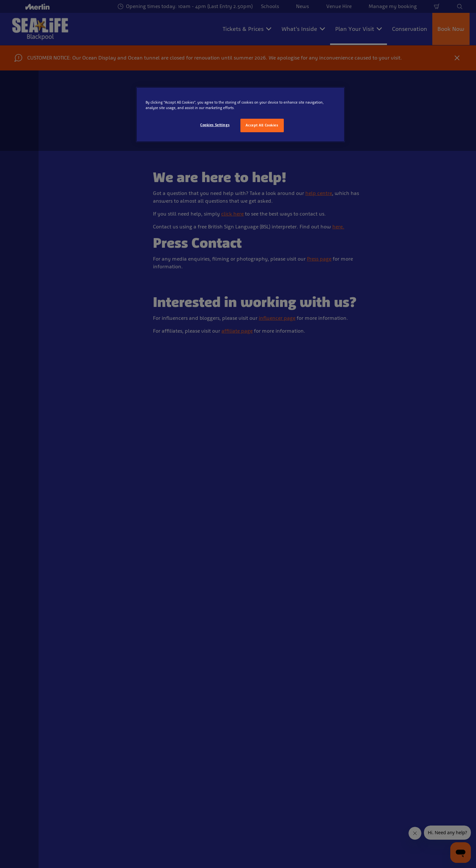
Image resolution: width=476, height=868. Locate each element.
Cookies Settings (215, 125)
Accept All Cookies (262, 125)
